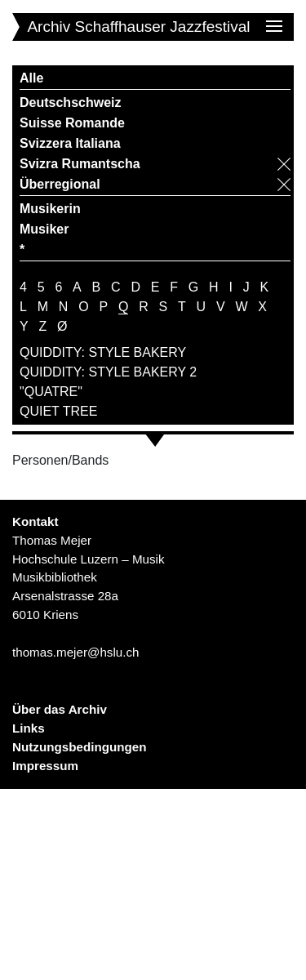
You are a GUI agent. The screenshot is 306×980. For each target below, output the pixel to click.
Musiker (44, 229)
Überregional (60, 184)
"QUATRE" (51, 392)
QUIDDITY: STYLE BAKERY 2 (108, 372)
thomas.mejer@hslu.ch (76, 652)
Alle (31, 78)
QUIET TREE (58, 411)
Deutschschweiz (70, 102)
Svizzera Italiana (70, 143)
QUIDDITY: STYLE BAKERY (103, 352)
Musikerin (50, 209)
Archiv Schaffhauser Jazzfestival (138, 27)
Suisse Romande (72, 123)
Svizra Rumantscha (80, 164)
